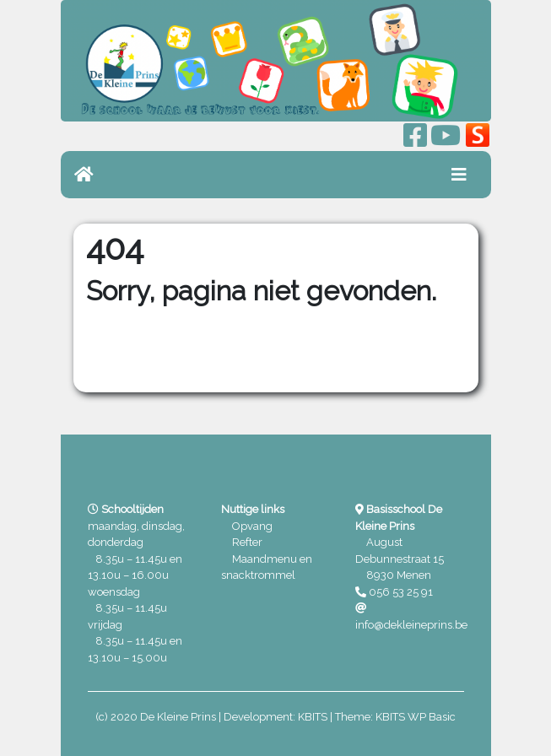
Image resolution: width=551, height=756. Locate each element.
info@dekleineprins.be (411, 625)
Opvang (252, 526)
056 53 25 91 (401, 592)
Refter (247, 542)
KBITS (313, 717)
